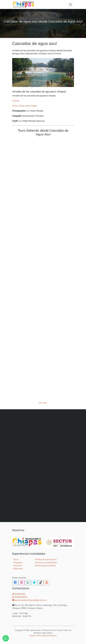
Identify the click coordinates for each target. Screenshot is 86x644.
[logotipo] (23, 4)
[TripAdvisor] (47, 583)
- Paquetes (17, 562)
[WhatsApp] (28, 583)
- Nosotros (17, 566)
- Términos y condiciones (45, 562)
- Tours (15, 559)
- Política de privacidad (45, 566)
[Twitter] (34, 583)
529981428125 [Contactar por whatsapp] (20, 597)
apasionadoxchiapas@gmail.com (29, 600)
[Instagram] (22, 583)
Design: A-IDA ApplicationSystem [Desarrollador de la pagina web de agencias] (43, 636)
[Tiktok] (41, 583)
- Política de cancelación (45, 559)
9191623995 (19, 594)
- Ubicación (17, 569)
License (16, 101)
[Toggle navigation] (70, 5)
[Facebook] (15, 583)
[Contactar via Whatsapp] (6, 638)
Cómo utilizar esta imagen (25, 106)
